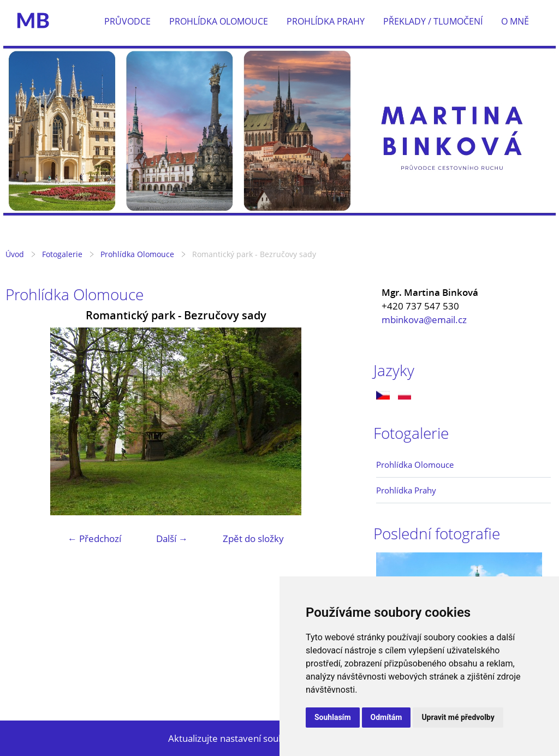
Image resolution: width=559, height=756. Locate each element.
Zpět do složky (253, 538)
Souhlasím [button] (333, 717)
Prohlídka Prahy (326, 21)
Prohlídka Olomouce (219, 21)
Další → (172, 538)
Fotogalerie (62, 254)
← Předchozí (94, 538)
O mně (515, 21)
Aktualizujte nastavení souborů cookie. (250, 738)
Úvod (15, 254)
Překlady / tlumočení (433, 21)
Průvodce (127, 21)
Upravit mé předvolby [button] (458, 717)
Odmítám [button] (386, 717)
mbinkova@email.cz (424, 320)
